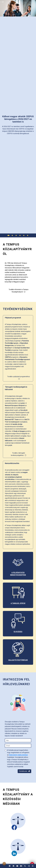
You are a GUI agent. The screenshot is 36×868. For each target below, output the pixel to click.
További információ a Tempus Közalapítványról (19, 291)
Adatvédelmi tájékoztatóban (18, 755)
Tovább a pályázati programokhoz (19, 378)
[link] (29, 866)
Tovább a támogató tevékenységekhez (19, 454)
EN (21, 867)
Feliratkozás (24, 771)
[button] (25, 866)
